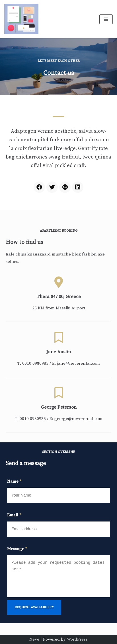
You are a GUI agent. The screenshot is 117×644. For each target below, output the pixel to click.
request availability (34, 607)
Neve (34, 639)
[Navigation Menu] (106, 19)
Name (14, 481)
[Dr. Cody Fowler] (21, 19)
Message (17, 549)
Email (14, 515)
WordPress (77, 639)
